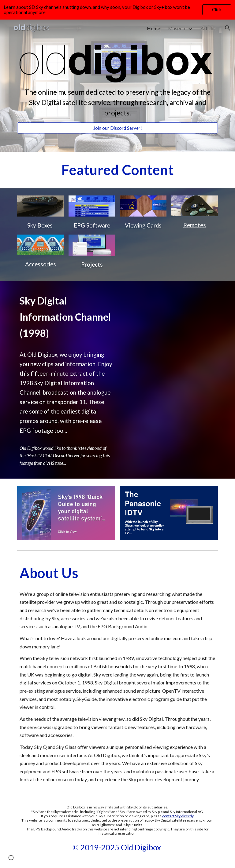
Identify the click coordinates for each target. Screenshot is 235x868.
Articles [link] (209, 28)
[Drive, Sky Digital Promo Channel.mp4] (169, 322)
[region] (117, 10)
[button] (228, 28)
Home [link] (153, 28)
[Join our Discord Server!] (117, 128)
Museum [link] (177, 28)
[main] (117, 103)
